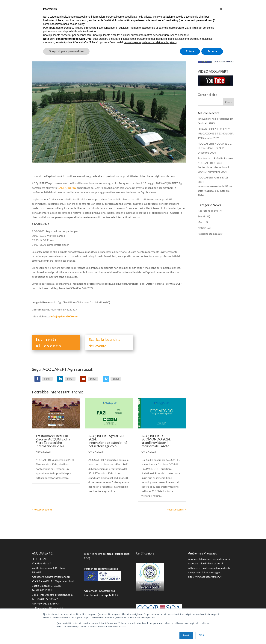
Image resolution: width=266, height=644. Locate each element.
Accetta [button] (212, 51)
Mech (201, 222)
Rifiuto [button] (202, 635)
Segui (47, 379)
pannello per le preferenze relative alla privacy (150, 42)
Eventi (201, 216)
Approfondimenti (208, 211)
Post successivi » (176, 509)
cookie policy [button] (77, 24)
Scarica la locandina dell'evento (105, 343)
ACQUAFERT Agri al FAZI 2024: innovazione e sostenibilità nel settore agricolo (108, 441)
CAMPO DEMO (67, 188)
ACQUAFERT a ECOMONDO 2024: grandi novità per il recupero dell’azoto (156, 441)
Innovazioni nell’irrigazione (213, 119)
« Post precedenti (42, 509)
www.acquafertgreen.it (208, 577)
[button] (221, 9)
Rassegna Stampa (208, 234)
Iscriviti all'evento (49, 343)
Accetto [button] (186, 635)
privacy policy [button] (152, 17)
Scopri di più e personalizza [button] (66, 51)
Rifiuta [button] (190, 51)
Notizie (202, 228)
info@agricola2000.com (64, 316)
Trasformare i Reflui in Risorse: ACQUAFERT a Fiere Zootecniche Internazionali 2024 (53, 441)
